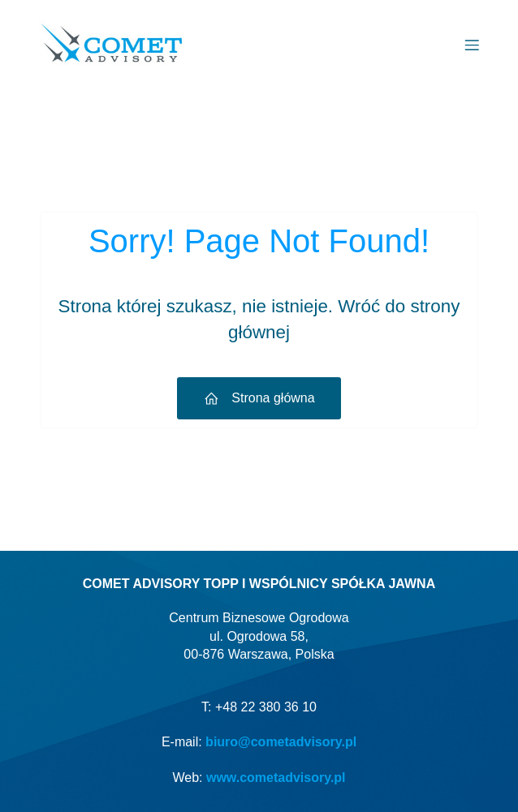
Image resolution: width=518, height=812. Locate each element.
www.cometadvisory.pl (276, 778)
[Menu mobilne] (472, 45)
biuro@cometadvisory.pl (281, 742)
